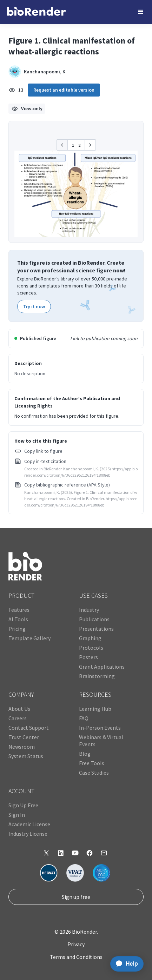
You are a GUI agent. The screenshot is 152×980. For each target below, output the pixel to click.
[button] (141, 12)
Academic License (29, 824)
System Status (26, 756)
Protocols (91, 648)
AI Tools (18, 619)
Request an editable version (64, 90)
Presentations (96, 629)
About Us (19, 709)
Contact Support (29, 728)
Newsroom (22, 747)
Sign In (17, 815)
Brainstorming (97, 676)
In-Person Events (100, 728)
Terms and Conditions (76, 957)
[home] (36, 12)
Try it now (34, 306)
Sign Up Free (23, 805)
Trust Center (24, 737)
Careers (18, 718)
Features (19, 610)
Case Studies (94, 773)
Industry (89, 610)
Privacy (76, 944)
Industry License (28, 834)
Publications (94, 619)
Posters (88, 657)
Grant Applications (102, 667)
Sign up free (76, 897)
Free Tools (92, 763)
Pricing (17, 629)
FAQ (84, 718)
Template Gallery (29, 638)
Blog (85, 754)
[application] (125, 964)
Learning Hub (95, 709)
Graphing (90, 638)
